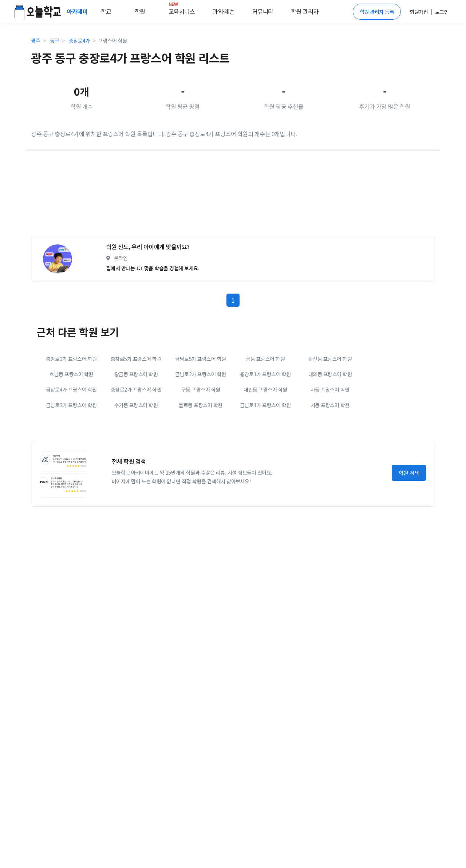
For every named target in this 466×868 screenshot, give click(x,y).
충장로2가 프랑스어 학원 (136, 389)
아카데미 (78, 11)
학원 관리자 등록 (377, 12)
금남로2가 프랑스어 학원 (201, 374)
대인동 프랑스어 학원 (265, 389)
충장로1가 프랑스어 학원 (265, 374)
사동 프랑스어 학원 (330, 389)
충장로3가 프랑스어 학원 (71, 359)
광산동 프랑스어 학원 (330, 359)
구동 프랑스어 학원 (201, 389)
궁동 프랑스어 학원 (265, 359)
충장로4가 (79, 40)
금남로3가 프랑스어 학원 (71, 405)
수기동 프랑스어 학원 (136, 405)
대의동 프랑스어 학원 (330, 374)
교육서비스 (182, 10)
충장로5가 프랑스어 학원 (136, 359)
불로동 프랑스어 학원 (201, 405)
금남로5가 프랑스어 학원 (201, 359)
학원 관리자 (305, 11)
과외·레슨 (224, 11)
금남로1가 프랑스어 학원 (265, 405)
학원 (140, 11)
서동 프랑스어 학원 (330, 405)
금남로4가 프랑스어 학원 (71, 389)
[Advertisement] (233, 196)
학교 (106, 11)
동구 (54, 40)
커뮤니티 (263, 11)
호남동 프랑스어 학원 (71, 374)
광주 (35, 40)
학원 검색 (409, 473)
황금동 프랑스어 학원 (136, 374)
